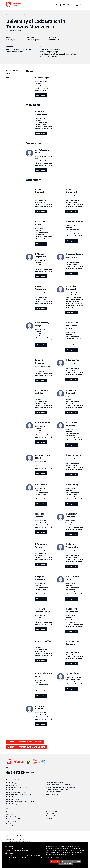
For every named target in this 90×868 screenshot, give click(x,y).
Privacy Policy (59, 857)
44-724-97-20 (48, 49)
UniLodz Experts (11, 821)
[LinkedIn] (19, 773)
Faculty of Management (13, 799)
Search (55, 5)
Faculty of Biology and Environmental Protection (20, 783)
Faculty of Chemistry (12, 785)
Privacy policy (10, 823)
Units (8, 77)
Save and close (66, 864)
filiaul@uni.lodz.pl (51, 52)
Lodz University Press (53, 794)
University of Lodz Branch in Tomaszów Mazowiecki (62, 787)
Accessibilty (10, 826)
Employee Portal (11, 816)
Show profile (41, 95)
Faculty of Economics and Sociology (17, 788)
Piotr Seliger (11, 40)
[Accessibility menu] (69, 5)
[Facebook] (9, 773)
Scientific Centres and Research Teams (58, 789)
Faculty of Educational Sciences (16, 790)
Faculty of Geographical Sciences (16, 792)
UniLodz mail (10, 812)
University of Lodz (14, 31)
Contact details (12, 70)
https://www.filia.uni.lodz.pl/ (55, 54)
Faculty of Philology (12, 804)
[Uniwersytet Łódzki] (9, 15)
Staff (8, 74)
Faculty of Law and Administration (16, 797)
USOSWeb (9, 814)
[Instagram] (14, 773)
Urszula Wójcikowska (35, 40)
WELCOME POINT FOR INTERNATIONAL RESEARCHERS (26, 747)
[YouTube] (23, 773)
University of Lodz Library (54, 792)
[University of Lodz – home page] (20, 5)
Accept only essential (71, 861)
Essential (10, 846)
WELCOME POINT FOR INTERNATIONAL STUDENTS (25, 742)
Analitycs (10, 853)
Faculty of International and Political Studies (19, 794)
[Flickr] (28, 773)
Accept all (55, 861)
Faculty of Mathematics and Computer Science (20, 801)
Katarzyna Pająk (54, 40)
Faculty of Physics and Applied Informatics (59, 785)
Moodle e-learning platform (14, 819)
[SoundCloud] (33, 773)
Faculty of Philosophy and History (56, 782)
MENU (82, 5)
